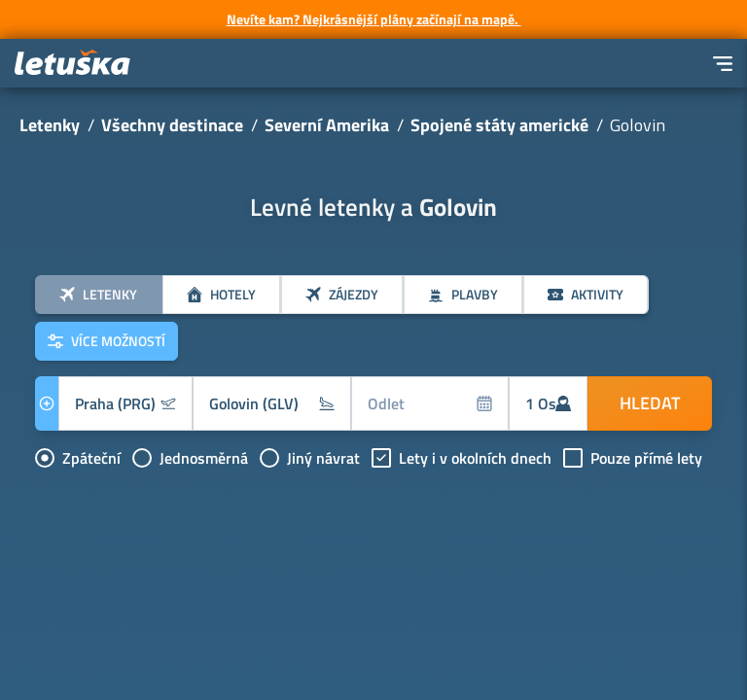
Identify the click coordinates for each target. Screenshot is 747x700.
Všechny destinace (172, 125)
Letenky (50, 125)
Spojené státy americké (499, 125)
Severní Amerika (327, 125)
